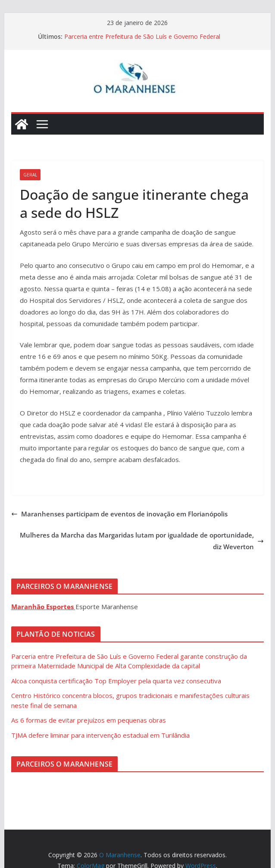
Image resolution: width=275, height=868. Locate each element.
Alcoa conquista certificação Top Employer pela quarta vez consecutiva (116, 681)
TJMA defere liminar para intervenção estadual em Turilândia (100, 735)
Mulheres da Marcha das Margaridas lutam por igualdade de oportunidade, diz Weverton (142, 541)
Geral (30, 175)
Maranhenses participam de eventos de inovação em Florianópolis (119, 514)
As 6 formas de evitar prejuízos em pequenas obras (89, 720)
